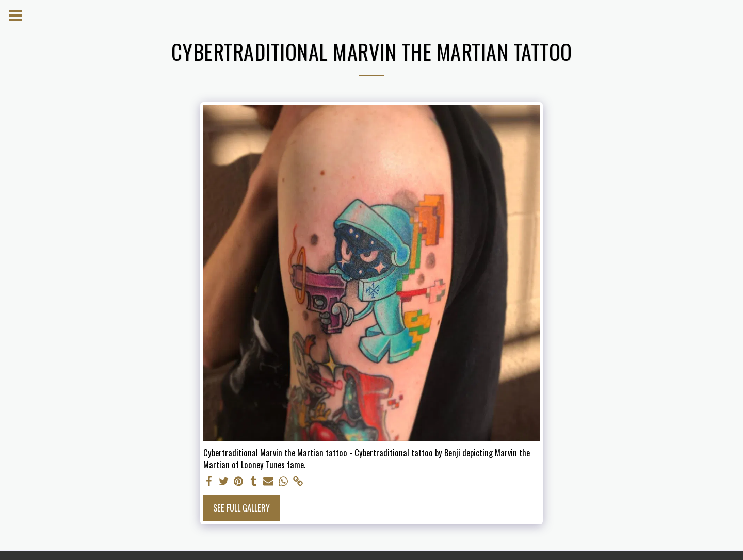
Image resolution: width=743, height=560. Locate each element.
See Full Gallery (241, 508)
